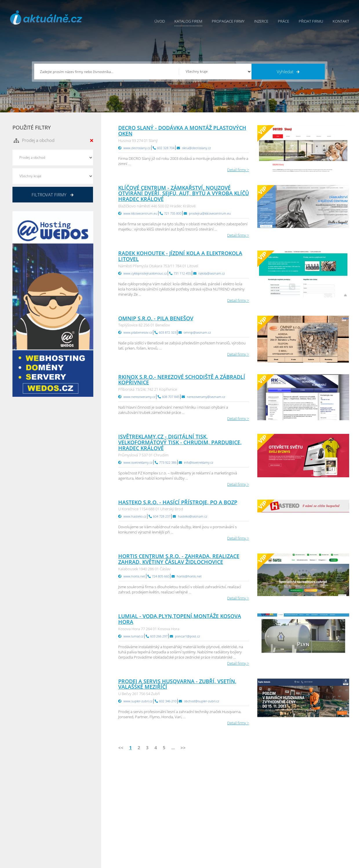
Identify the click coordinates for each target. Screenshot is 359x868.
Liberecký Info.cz (254, 838)
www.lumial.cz (133, 636)
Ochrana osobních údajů (201, 809)
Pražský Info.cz (309, 802)
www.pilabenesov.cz (138, 332)
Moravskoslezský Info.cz (260, 809)
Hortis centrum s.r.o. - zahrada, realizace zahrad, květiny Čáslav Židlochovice (179, 559)
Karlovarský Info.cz (313, 838)
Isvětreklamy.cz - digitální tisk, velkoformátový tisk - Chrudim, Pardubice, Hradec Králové (180, 442)
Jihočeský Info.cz (311, 809)
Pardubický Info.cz (256, 795)
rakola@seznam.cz (212, 273)
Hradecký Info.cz (254, 824)
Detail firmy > (238, 170)
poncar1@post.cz (187, 636)
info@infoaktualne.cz (38, 823)
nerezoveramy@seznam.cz (206, 397)
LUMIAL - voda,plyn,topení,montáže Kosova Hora (180, 619)
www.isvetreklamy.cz (138, 462)
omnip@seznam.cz (197, 332)
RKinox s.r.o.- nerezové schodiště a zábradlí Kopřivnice (182, 380)
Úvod (160, 21)
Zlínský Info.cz (309, 816)
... (173, 748)
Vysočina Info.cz (254, 816)
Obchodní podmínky (197, 802)
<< (121, 748)
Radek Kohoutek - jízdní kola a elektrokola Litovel (180, 256)
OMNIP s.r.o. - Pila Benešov (156, 318)
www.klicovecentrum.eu (140, 213)
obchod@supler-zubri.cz (202, 701)
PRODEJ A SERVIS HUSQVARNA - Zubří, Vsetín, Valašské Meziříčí (177, 684)
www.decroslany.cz (137, 148)
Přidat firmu (311, 21)
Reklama (135, 831)
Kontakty (187, 816)
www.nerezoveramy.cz (139, 397)
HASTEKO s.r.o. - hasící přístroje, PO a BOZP (178, 502)
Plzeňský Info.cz (310, 795)
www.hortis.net (134, 576)
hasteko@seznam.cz (193, 516)
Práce (284, 21)
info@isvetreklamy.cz (199, 462)
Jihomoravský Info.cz (258, 831)
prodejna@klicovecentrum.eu (210, 213)
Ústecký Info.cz (253, 802)
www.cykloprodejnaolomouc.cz (145, 273)
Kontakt (341, 21)
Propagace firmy (228, 21)
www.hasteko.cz (135, 516)
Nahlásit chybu (192, 824)
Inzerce (261, 21)
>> (183, 748)
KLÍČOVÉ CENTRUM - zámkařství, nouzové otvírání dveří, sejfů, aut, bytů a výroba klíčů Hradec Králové (184, 193)
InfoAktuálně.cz (56, 862)
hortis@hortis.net (189, 576)
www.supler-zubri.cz (138, 701)
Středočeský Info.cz (313, 824)
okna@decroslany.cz (196, 148)
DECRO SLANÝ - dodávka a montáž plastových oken (182, 131)
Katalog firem (188, 21)
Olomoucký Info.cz (312, 831)
